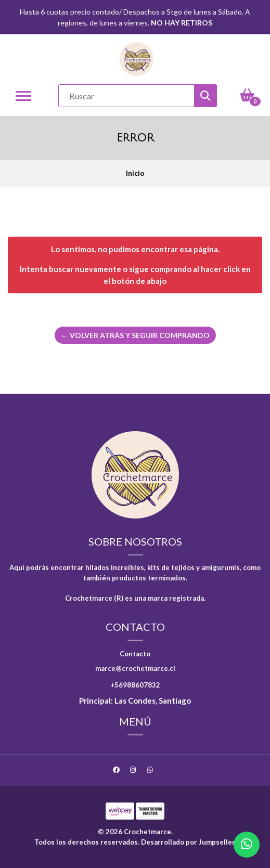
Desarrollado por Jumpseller (188, 842)
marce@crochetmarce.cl (135, 668)
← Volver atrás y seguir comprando (135, 335)
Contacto (135, 654)
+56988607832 (135, 685)
